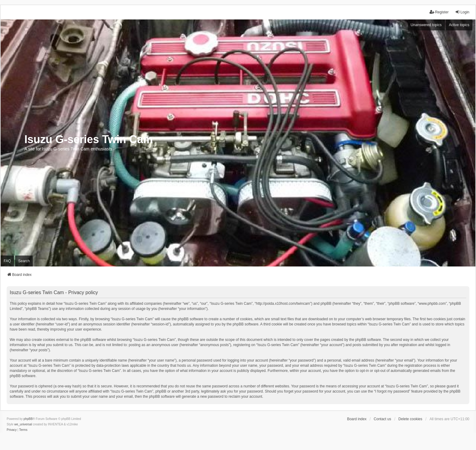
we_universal (23, 424)
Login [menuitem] (462, 12)
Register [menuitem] (439, 12)
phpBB (28, 419)
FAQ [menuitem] (7, 261)
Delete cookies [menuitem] (410, 419)
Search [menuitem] (24, 261)
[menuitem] (12, 430)
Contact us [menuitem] (382, 419)
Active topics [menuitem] (459, 25)
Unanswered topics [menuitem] (426, 25)
